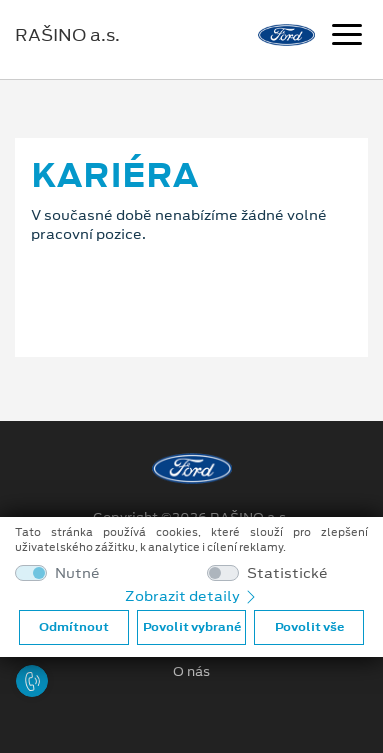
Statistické (287, 573)
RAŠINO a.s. (67, 35)
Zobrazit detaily (192, 596)
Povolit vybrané (192, 627)
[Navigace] (347, 37)
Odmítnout (74, 627)
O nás (191, 672)
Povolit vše (309, 627)
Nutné (77, 573)
